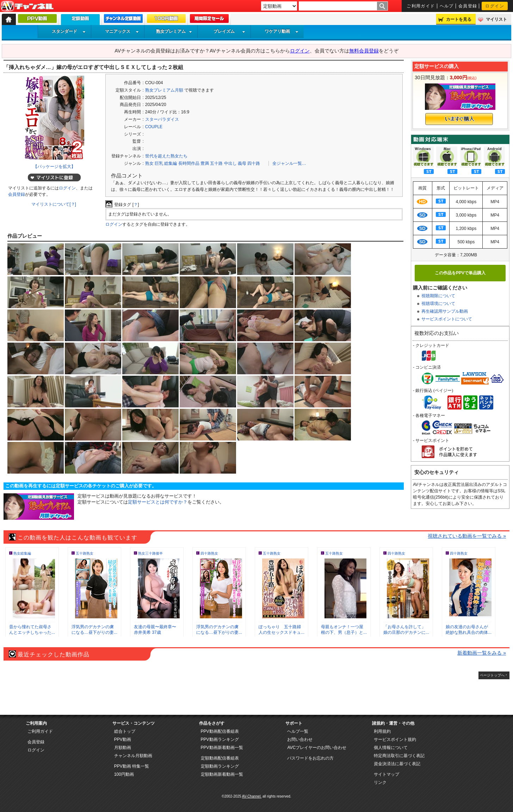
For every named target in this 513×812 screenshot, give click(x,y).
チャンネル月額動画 (133, 756)
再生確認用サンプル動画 (445, 311)
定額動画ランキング (220, 766)
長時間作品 (189, 163)
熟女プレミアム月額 (164, 90)
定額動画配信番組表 (220, 758)
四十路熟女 (209, 553)
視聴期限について (438, 296)
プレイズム (229, 31)
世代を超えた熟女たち (166, 156)
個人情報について (391, 748)
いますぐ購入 (459, 119)
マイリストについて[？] (54, 204)
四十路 (254, 163)
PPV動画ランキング (220, 739)
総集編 (171, 163)
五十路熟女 (85, 553)
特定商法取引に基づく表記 (399, 756)
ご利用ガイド (421, 6)
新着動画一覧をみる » (482, 653)
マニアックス (122, 31)
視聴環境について (438, 304)
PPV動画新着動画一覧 (222, 748)
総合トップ (125, 731)
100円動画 (124, 774)
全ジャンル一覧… (289, 163)
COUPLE (154, 127)
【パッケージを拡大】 (54, 167)
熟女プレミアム (174, 31)
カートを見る (459, 19)
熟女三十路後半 (150, 553)
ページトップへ (492, 675)
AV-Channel (27, 6)
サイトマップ (387, 774)
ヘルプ (447, 6)
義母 (242, 163)
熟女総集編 (22, 553)
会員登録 (468, 6)
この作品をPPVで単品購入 (460, 273)
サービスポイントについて (447, 319)
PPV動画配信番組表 (220, 731)
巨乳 (159, 163)
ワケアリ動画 (282, 31)
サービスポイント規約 (395, 739)
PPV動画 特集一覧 (132, 766)
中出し (230, 163)
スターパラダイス (162, 119)
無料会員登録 (364, 51)
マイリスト (496, 19)
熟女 (149, 163)
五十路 (216, 163)
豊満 (205, 163)
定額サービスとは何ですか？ (158, 502)
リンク (380, 782)
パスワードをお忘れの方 (310, 758)
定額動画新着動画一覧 (222, 774)
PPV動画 (123, 739)
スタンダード (69, 31)
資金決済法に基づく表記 (397, 764)
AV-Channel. (252, 796)
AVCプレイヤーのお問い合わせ (317, 748)
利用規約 (382, 731)
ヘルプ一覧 (298, 731)
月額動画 (123, 748)
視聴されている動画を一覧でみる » (467, 536)
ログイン (495, 6)
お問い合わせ (300, 739)
